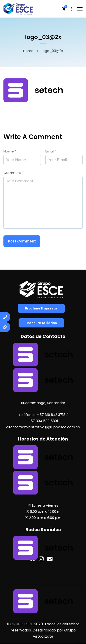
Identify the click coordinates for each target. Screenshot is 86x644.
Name (10, 151)
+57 (43, 421)
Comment (14, 173)
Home (28, 51)
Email (51, 151)
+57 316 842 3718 (51, 415)
